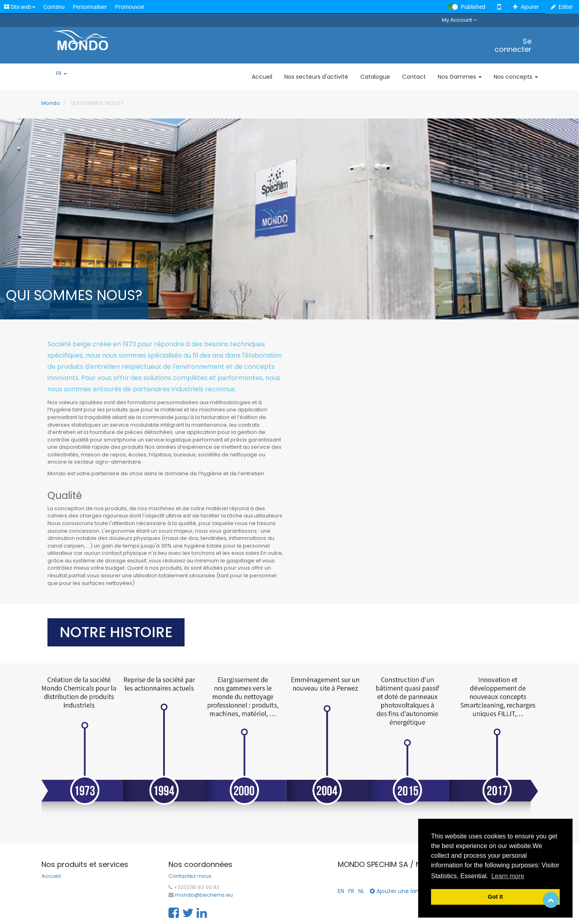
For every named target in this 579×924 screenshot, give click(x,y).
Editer (562, 7)
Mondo (51, 103)
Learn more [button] (508, 876)
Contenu (54, 7)
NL (361, 891)
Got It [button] (495, 897)
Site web (20, 7)
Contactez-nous (190, 876)
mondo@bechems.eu (204, 895)
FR (61, 74)
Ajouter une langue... (402, 891)
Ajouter (526, 7)
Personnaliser (90, 7)
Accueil (51, 876)
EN (341, 891)
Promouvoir (130, 7)
